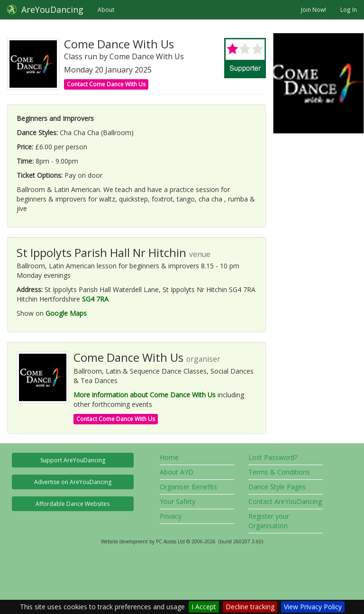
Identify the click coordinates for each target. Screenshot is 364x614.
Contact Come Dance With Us (106, 84)
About (106, 9)
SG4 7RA (95, 299)
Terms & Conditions (279, 472)
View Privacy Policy (313, 607)
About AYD (177, 472)
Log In (349, 9)
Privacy (171, 516)
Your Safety (177, 501)
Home (169, 457)
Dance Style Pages (277, 487)
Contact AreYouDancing (285, 501)
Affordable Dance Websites (73, 504)
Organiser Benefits (188, 487)
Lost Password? (273, 457)
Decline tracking (250, 607)
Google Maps (66, 313)
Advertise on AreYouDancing (73, 482)
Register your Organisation (269, 521)
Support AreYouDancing (73, 460)
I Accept (204, 607)
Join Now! (314, 9)
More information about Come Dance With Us (145, 395)
